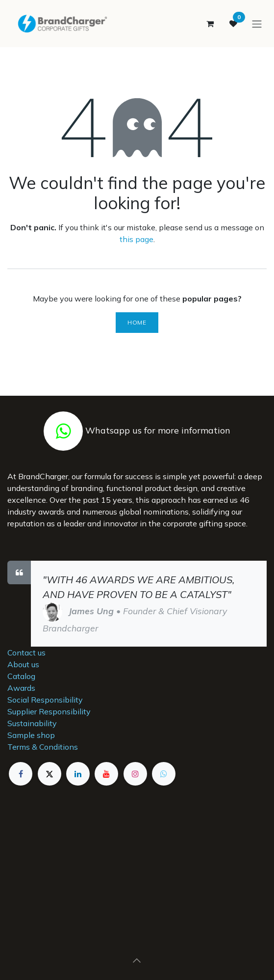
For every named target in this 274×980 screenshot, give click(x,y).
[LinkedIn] (78, 774)
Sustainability (32, 723)
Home (137, 322)
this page (137, 239)
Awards (21, 688)
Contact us (26, 653)
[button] (137, 960)
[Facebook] (21, 774)
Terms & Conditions (43, 747)
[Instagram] (135, 774)
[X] (50, 774)
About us (23, 664)
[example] (164, 774)
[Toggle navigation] (257, 24)
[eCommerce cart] (210, 24)
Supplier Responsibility (49, 711)
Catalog (21, 676)
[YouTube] (106, 774)
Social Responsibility (45, 700)
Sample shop (31, 735)
